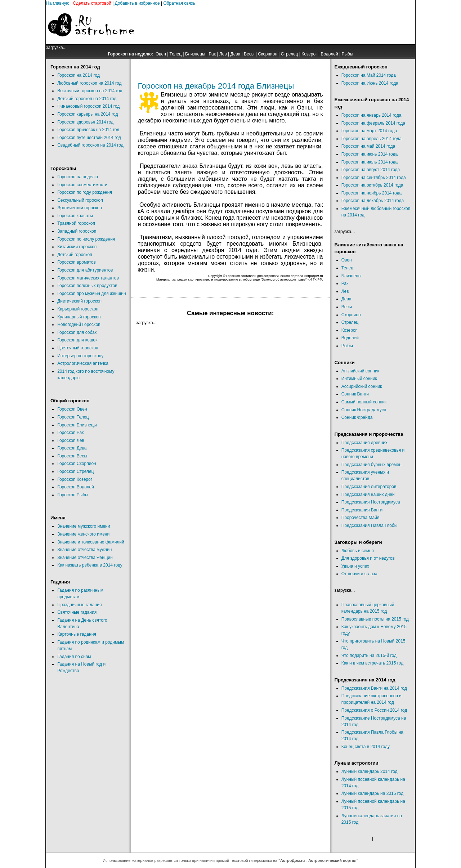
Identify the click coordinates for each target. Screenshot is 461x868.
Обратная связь (179, 3)
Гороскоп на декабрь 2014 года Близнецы (216, 86)
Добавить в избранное (137, 3)
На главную (58, 3)
